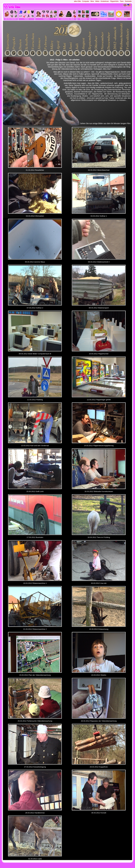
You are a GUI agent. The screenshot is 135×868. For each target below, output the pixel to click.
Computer (86, 1)
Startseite (128, 1)
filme (92, 1)
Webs (97, 1)
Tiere (122, 1)
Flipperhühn (114, 1)
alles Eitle (77, 1)
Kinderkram (105, 1)
